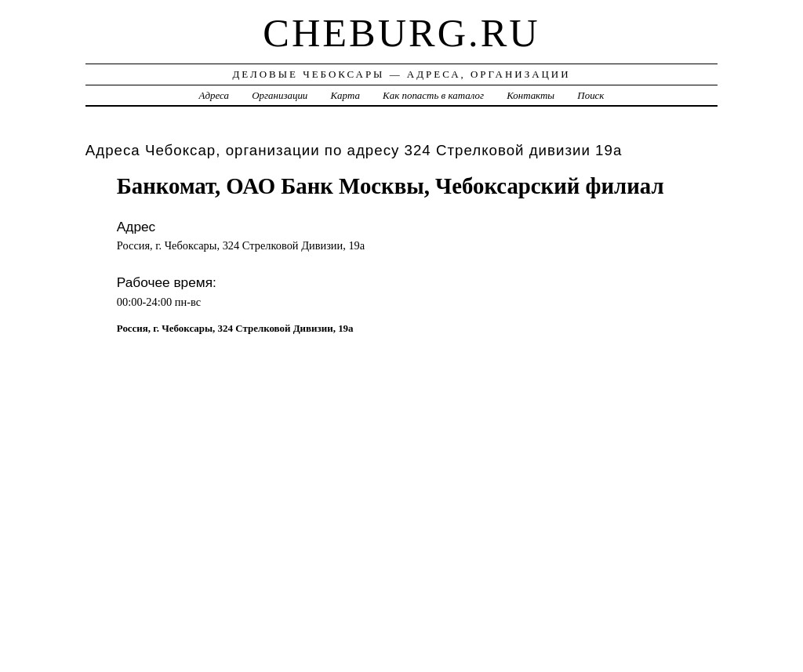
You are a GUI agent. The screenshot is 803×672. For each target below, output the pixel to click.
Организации (280, 95)
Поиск (590, 95)
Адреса (214, 95)
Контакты (530, 95)
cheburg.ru (401, 33)
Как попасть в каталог (433, 95)
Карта (345, 95)
